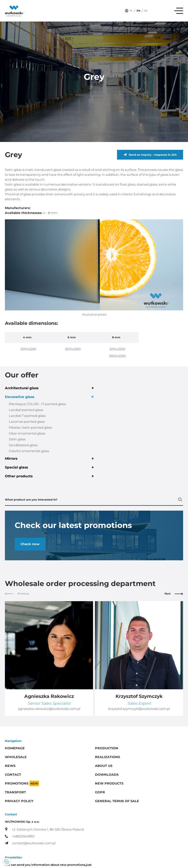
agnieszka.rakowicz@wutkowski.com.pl (49, 709)
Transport (15, 792)
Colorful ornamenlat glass (29, 451)
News (10, 766)
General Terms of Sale (117, 801)
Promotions (22, 783)
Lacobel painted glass (26, 410)
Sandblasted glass (23, 445)
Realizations (107, 757)
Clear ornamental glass (27, 433)
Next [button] (174, 594)
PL (131, 11)
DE (146, 11)
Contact (13, 775)
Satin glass (17, 439)
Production (107, 748)
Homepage (15, 748)
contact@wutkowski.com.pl (30, 843)
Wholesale (16, 757)
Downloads (107, 775)
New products (109, 783)
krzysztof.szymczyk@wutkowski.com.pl (139, 709)
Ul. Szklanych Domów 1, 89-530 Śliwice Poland (44, 829)
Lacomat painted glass (27, 422)
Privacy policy (19, 801)
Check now (30, 544)
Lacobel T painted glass (27, 416)
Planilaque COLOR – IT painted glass (37, 404)
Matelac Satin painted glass (30, 428)
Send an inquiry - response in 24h (150, 155)
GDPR (100, 792)
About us (104, 766)
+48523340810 (20, 836)
